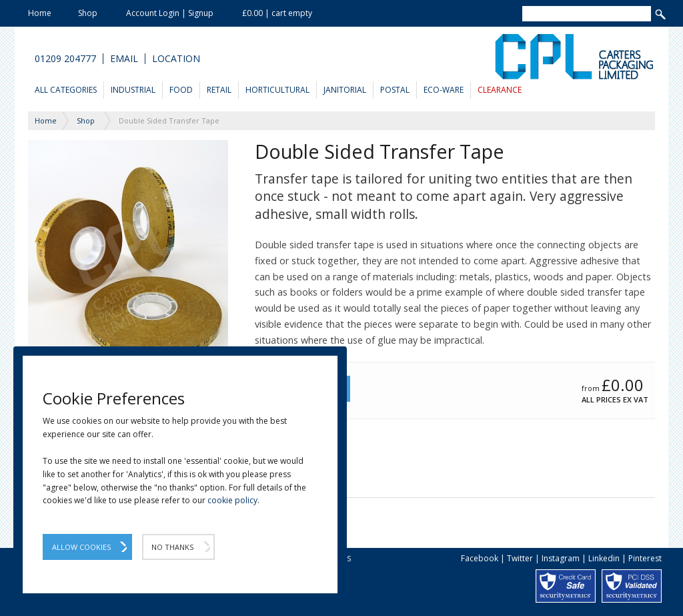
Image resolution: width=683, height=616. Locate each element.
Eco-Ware (444, 90)
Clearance (500, 90)
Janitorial (345, 90)
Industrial (133, 90)
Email (124, 59)
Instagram (561, 558)
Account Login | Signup (170, 13)
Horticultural (277, 90)
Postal (395, 90)
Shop (88, 13)
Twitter (520, 558)
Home (40, 13)
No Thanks (172, 547)
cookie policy (232, 500)
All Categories (66, 90)
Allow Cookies (81, 547)
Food (181, 90)
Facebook (480, 558)
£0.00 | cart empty (277, 13)
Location (176, 59)
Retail (219, 90)
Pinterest (645, 558)
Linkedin (604, 558)
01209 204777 (65, 59)
